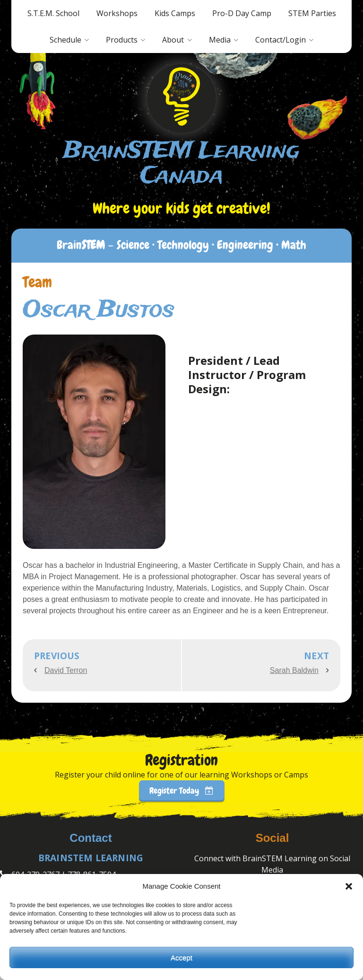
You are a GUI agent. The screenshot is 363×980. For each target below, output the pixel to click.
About (173, 40)
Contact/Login (281, 40)
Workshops (117, 13)
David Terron (66, 670)
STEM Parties (312, 13)
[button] (349, 886)
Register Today (181, 790)
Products (122, 40)
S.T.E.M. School (53, 13)
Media (220, 40)
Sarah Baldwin (294, 670)
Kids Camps (175, 13)
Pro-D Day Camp (242, 13)
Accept (181, 958)
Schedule (65, 40)
